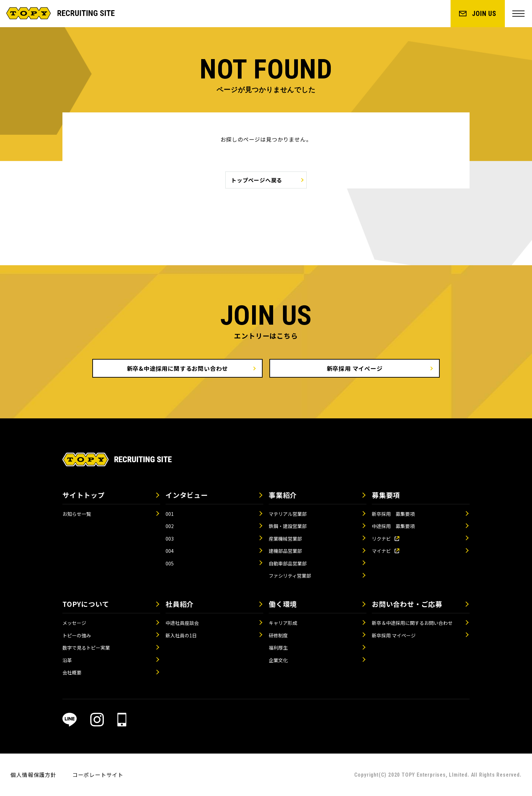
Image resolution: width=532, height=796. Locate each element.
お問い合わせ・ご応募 (407, 604)
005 (170, 563)
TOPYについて (86, 604)
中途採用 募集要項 (393, 526)
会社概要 (72, 672)
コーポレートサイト (98, 775)
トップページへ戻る (257, 180)
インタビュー (187, 495)
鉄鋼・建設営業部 (288, 526)
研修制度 (278, 635)
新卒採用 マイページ (355, 368)
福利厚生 (278, 648)
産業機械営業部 (285, 539)
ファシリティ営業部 (290, 576)
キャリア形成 (283, 623)
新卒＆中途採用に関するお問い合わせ (412, 623)
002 (170, 526)
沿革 (67, 660)
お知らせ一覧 (77, 514)
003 (170, 539)
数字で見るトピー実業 (86, 648)
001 (170, 514)
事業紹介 (283, 495)
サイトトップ (84, 495)
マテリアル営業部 (288, 514)
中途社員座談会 (182, 623)
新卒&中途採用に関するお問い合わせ (178, 368)
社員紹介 (180, 604)
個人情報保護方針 (33, 775)
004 (170, 551)
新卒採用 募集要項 (393, 514)
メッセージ (74, 623)
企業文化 (278, 660)
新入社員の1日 (181, 635)
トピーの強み (77, 635)
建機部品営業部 (285, 551)
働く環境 (283, 604)
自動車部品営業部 (288, 563)
